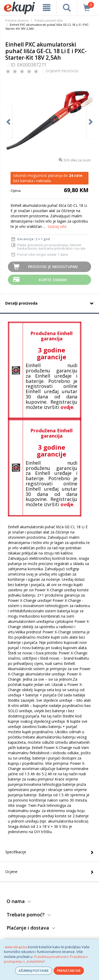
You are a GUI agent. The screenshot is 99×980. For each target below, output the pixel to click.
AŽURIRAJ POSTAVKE (34, 971)
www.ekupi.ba (16, 947)
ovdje (67, 407)
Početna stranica (17, 20)
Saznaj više (57, 226)
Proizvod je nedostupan (53, 267)
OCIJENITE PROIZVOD (62, 71)
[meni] (47, 8)
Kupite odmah (53, 280)
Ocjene (11, 872)
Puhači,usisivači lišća (49, 20)
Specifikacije (16, 852)
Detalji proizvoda (21, 303)
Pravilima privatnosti (50, 957)
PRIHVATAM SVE (69, 971)
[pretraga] (67, 8)
